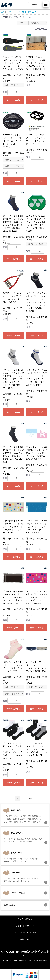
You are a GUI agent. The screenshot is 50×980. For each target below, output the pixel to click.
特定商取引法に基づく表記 (25, 933)
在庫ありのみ (41, 29)
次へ (31, 799)
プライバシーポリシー (25, 926)
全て (3, 12)
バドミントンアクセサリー (28, 12)
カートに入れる (13, 100)
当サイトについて (25, 919)
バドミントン (11, 12)
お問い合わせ (25, 939)
